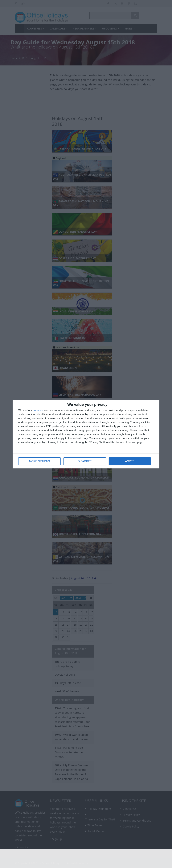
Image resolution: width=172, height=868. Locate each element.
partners (38, 410)
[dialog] (86, 434)
